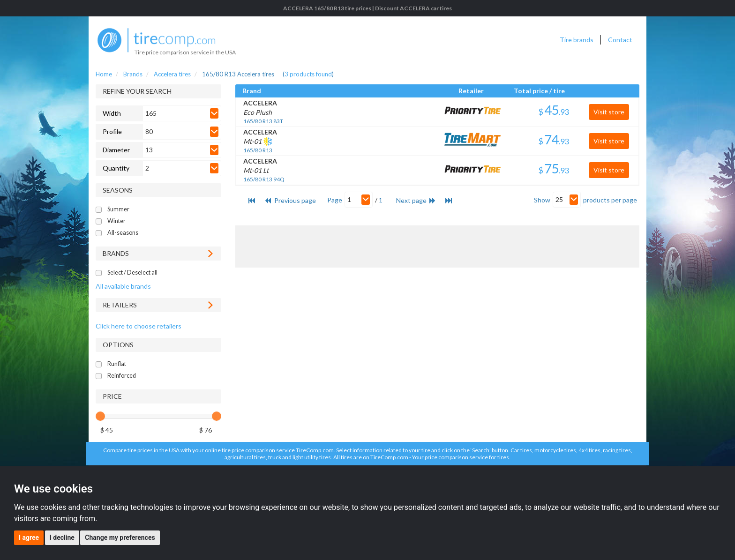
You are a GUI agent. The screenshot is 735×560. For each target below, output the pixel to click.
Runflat (117, 364)
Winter (116, 221)
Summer (118, 209)
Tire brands (577, 40)
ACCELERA (260, 103)
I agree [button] (29, 538)
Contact (620, 40)
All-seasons (123, 233)
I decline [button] (62, 538)
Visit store (609, 112)
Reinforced (122, 376)
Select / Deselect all (132, 273)
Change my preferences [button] (120, 538)
